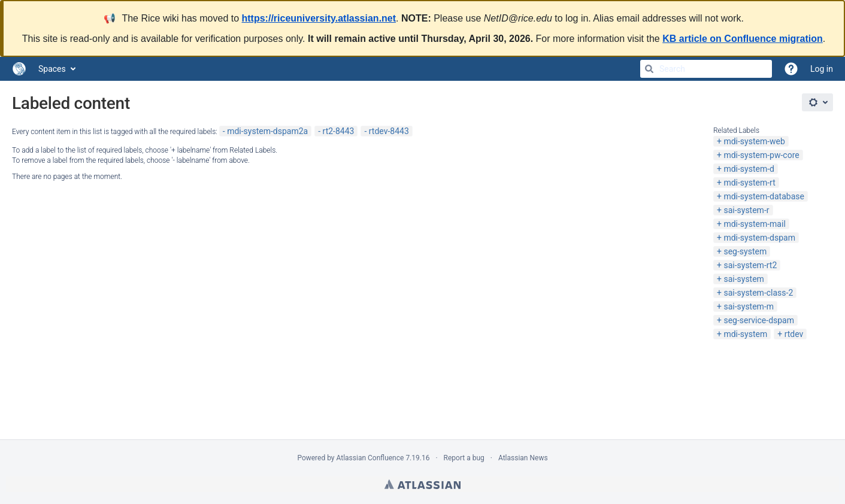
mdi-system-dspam (759, 238)
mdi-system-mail (754, 224)
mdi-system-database (764, 196)
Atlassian (422, 484)
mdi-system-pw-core (761, 155)
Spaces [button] (52, 69)
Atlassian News (523, 458)
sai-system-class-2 (758, 293)
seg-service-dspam (759, 320)
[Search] (649, 69)
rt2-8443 (339, 131)
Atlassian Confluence (370, 458)
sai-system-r (746, 210)
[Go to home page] (19, 69)
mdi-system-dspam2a (267, 131)
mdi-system (745, 334)
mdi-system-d (749, 169)
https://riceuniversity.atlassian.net (319, 18)
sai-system (743, 279)
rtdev (794, 334)
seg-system (745, 251)
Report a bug (464, 458)
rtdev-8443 (389, 131)
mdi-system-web (754, 141)
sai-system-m (749, 306)
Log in (822, 69)
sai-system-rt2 (750, 265)
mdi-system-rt (749, 183)
